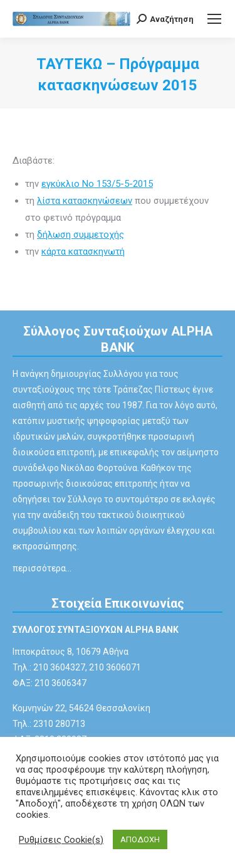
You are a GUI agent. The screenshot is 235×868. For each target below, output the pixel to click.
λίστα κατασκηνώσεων (85, 201)
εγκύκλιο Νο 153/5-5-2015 (97, 184)
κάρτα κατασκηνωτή (83, 251)
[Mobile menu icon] (214, 19)
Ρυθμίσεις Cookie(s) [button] (61, 840)
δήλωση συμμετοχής (81, 235)
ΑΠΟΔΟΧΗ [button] (140, 839)
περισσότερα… (42, 568)
